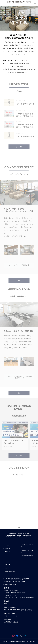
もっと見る (19, 149)
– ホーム (6, 545)
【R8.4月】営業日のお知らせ (25, 107)
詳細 (19, 283)
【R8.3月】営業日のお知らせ (25, 139)
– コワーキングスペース (27, 546)
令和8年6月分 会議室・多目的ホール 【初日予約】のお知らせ (25, 129)
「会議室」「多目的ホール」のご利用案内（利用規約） (19, 380)
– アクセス (7, 565)
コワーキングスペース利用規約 (19, 268)
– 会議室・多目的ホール (27, 551)
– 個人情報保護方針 (9, 571)
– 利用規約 (7, 552)
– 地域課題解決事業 (27, 556)
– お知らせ (7, 548)
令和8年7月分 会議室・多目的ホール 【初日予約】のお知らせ (25, 118)
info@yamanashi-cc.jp (11, 616)
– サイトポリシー (9, 568)
